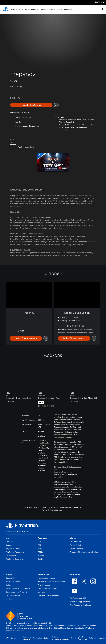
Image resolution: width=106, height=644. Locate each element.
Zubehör (43, 10)
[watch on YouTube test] (63, 168)
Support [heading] (10, 574)
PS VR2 (41, 549)
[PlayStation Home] (6, 9)
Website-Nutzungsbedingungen (61, 638)
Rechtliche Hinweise (27, 638)
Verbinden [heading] (75, 574)
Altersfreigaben (44, 585)
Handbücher (10, 599)
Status (8, 585)
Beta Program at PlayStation (81, 605)
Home (8, 531)
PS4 (26, 10)
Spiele (13, 10)
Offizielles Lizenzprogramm (48, 595)
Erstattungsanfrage (13, 595)
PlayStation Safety (13, 581)
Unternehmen (11, 556)
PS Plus (34, 10)
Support (67, 10)
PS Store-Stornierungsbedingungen (51, 581)
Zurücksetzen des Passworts (17, 592)
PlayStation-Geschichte (15, 559)
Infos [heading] (8, 538)
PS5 (20, 10)
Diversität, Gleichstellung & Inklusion (84, 552)
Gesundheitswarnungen (63, 472)
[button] (53, 162)
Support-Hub (11, 578)
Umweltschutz (75, 542)
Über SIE (9, 542)
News (51, 10)
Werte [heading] (73, 538)
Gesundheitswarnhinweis (48, 588)
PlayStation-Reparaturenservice (18, 588)
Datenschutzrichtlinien (41, 638)
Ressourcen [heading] (43, 574)
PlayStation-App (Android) (80, 602)
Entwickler (42, 592)
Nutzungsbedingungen (47, 578)
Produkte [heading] (42, 538)
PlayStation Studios (13, 549)
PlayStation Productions (15, 552)
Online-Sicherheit (77, 549)
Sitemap (74, 638)
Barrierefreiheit (76, 545)
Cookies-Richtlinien (83, 638)
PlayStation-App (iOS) (78, 598)
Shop (59, 10)
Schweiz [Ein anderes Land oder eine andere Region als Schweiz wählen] (13, 638)
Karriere (9, 545)
